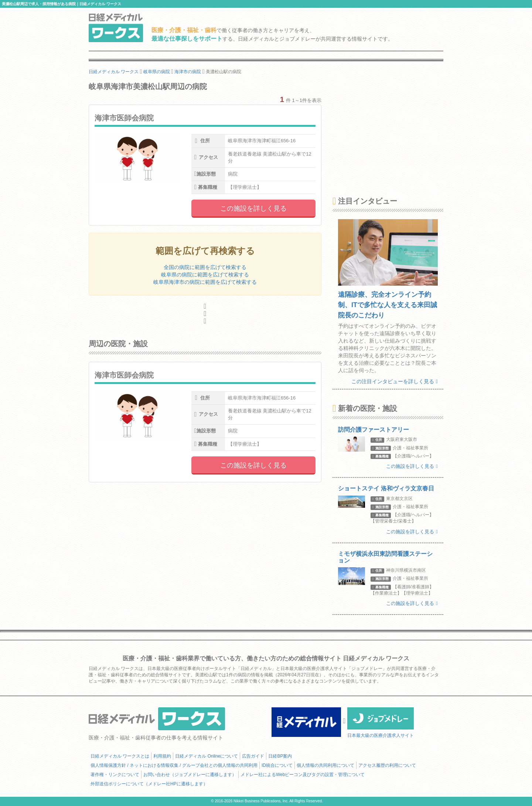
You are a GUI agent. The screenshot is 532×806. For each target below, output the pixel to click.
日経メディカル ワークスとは (120, 756)
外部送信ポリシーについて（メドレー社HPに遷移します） (149, 784)
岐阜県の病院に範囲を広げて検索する (205, 275)
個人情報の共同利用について (325, 765)
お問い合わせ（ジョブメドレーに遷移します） (190, 775)
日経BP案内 (280, 756)
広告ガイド (253, 756)
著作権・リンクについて (115, 775)
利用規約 (162, 756)
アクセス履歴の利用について (387, 765)
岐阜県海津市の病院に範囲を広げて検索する (205, 282)
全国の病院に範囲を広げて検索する (205, 267)
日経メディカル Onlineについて (207, 756)
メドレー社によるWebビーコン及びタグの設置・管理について (303, 775)
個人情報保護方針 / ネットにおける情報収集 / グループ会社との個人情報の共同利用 (174, 765)
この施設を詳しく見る (253, 208)
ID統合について (277, 765)
